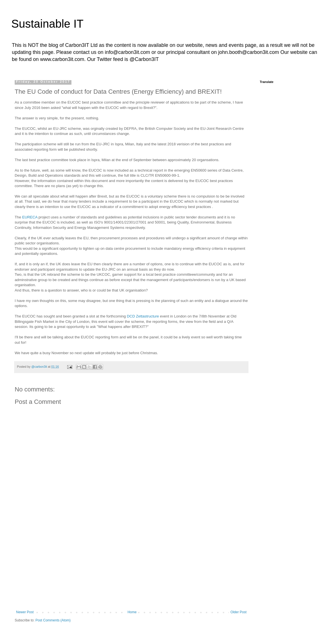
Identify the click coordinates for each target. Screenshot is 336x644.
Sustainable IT (47, 24)
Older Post (238, 612)
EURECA (30, 217)
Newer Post (25, 612)
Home (132, 612)
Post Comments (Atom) (53, 620)
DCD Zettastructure (143, 316)
